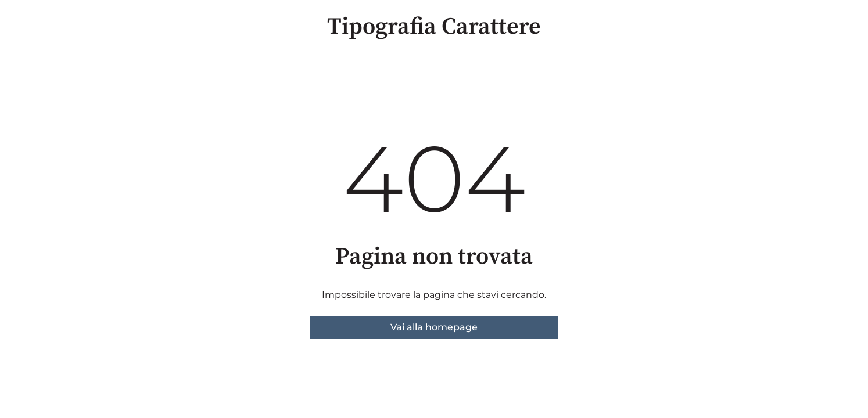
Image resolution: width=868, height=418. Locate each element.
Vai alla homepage (434, 327)
